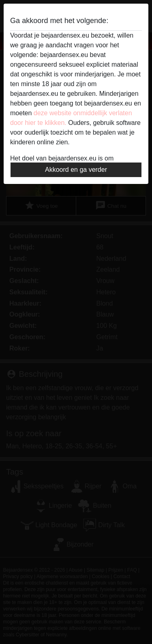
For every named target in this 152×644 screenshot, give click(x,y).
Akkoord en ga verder (76, 170)
